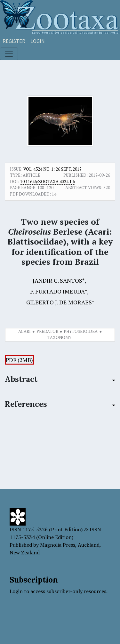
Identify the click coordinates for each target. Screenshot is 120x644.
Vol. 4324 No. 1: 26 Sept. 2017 (52, 169)
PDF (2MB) (19, 360)
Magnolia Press (58, 545)
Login (38, 41)
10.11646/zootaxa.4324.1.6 (48, 181)
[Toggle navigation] (9, 54)
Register (14, 41)
